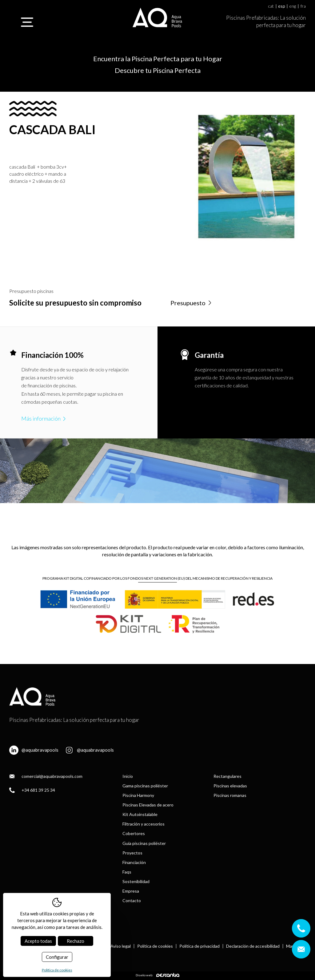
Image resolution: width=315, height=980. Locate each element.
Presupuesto (192, 303)
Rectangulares (227, 776)
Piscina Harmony (138, 795)
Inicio (128, 776)
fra (303, 6)
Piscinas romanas (230, 795)
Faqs (127, 872)
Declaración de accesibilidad (253, 946)
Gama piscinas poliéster (145, 786)
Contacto (132, 900)
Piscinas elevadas (230, 786)
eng (293, 6)
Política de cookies (155, 946)
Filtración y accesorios (144, 824)
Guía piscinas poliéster (144, 843)
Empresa (131, 891)
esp (282, 6)
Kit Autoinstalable (140, 814)
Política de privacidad (199, 946)
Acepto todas (38, 941)
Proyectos (132, 853)
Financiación (134, 862)
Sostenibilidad (136, 881)
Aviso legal (121, 946)
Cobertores (134, 833)
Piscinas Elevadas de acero (148, 805)
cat (271, 6)
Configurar (57, 957)
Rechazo (76, 941)
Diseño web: (157, 975)
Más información (44, 418)
